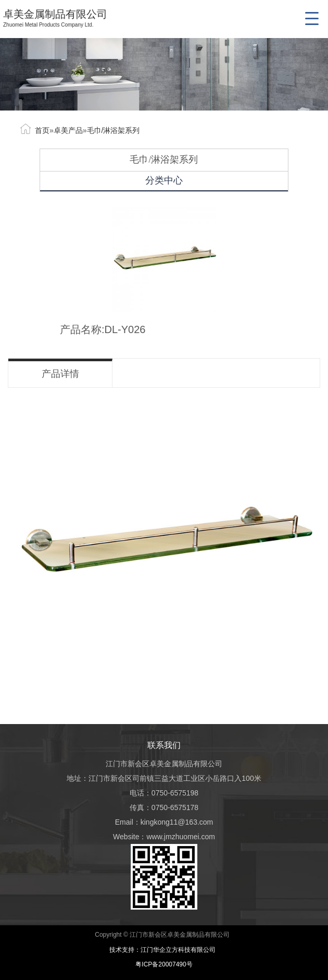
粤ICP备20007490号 (164, 964)
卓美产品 (68, 130)
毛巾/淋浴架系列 (113, 130)
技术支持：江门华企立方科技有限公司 (164, 950)
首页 (42, 130)
